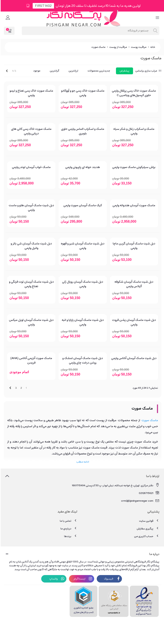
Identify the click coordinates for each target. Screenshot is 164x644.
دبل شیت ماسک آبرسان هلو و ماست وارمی (31, 208)
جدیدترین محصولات (98, 71)
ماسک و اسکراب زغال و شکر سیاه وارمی (133, 131)
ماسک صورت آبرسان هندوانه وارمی (133, 205)
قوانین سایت (149, 521)
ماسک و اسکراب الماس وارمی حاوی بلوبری (82, 131)
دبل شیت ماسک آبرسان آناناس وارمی (133, 358)
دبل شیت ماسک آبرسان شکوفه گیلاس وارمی (133, 284)
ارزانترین (73, 71)
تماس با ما (68, 521)
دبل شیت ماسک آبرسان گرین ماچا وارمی (133, 246)
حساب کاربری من (146, 536)
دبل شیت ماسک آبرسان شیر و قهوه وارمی (82, 246)
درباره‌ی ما (68, 528)
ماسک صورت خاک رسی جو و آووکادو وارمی (82, 93)
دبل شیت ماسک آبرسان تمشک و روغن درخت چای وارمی (82, 361)
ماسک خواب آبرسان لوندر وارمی (31, 167)
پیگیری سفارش (147, 528)
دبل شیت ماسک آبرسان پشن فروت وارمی (133, 322)
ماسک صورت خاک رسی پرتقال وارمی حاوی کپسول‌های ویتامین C (133, 93)
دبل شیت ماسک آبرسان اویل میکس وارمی (31, 322)
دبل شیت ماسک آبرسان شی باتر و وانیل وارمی (31, 246)
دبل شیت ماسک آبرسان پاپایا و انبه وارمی (82, 322)
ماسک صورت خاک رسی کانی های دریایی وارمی (31, 131)
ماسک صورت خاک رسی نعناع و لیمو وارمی (31, 93)
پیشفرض (124, 71)
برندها (70, 536)
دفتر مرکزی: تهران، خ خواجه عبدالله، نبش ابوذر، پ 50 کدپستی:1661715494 (115, 485)
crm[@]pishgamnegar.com (140, 501)
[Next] (6, 71)
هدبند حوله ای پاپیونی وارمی (82, 167)
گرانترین (54, 71)
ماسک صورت (149, 420)
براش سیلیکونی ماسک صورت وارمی (133, 167)
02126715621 (148, 493)
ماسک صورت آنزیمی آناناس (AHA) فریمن (31, 361)
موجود (36, 71)
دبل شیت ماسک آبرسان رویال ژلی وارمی (82, 284)
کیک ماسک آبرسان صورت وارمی (82, 205)
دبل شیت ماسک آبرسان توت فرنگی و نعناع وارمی (31, 284)
